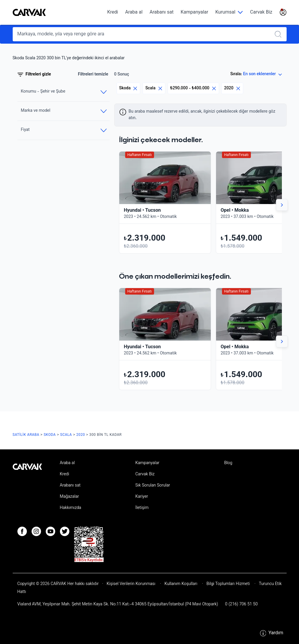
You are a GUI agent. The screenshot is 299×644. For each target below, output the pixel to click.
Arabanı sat (162, 13)
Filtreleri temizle (93, 75)
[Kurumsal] (229, 13)
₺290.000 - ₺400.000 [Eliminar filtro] (193, 88)
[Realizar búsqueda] (280, 34)
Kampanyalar (194, 13)
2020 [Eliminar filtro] (232, 88)
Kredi (113, 13)
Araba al (134, 13)
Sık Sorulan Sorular (153, 486)
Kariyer (142, 497)
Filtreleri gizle (34, 75)
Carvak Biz (261, 13)
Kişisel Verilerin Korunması (131, 584)
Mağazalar (69, 497)
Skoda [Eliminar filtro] (129, 88)
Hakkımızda (70, 508)
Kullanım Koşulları (181, 584)
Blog (228, 463)
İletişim (142, 508)
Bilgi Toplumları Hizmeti (228, 584)
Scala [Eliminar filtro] (154, 88)
